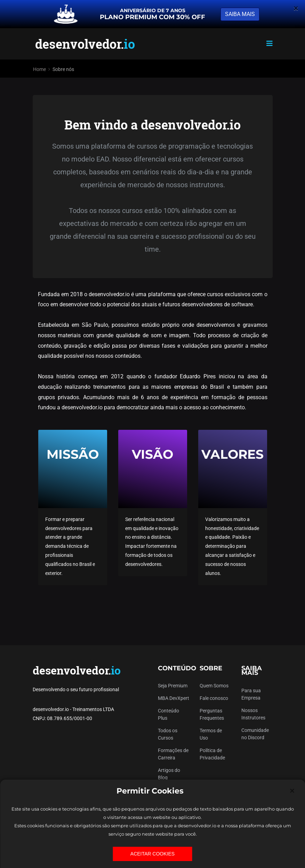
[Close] (292, 791)
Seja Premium (173, 686)
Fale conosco (214, 698)
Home (39, 69)
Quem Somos (214, 686)
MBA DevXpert (174, 698)
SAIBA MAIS (240, 14)
